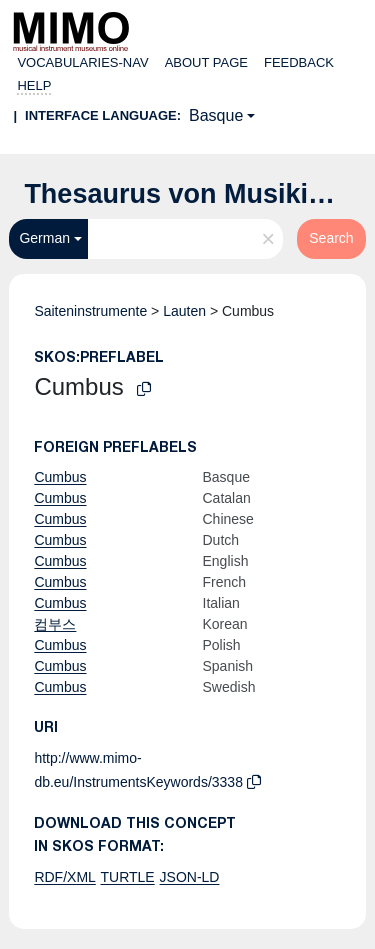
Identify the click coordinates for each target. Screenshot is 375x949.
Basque (216, 115)
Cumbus (60, 477)
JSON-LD (190, 877)
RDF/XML (64, 877)
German (44, 238)
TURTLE (127, 877)
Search (331, 238)
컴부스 (55, 624)
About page (206, 62)
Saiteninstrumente (90, 311)
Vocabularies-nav (82, 62)
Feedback (299, 62)
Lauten (184, 311)
